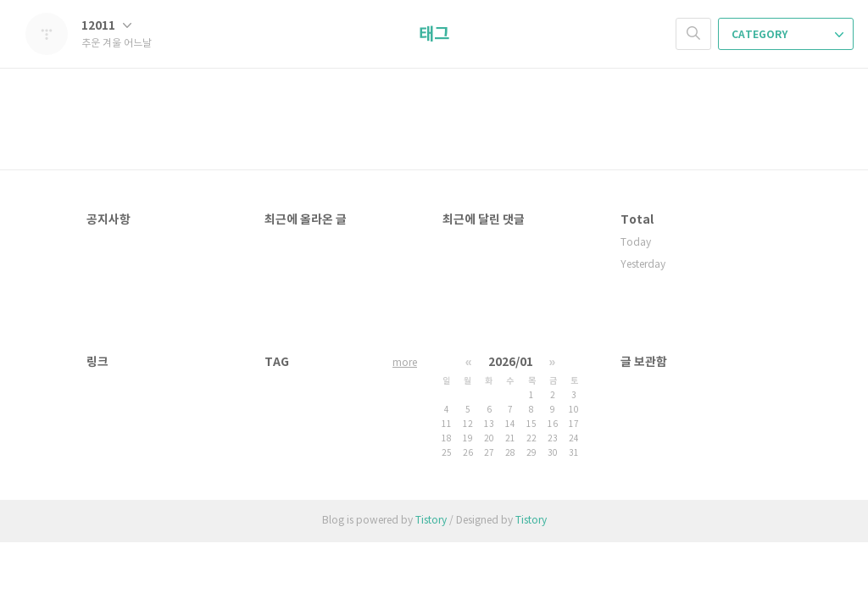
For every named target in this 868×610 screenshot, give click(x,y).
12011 (106, 26)
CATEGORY (787, 35)
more (405, 363)
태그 (434, 35)
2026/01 (511, 362)
